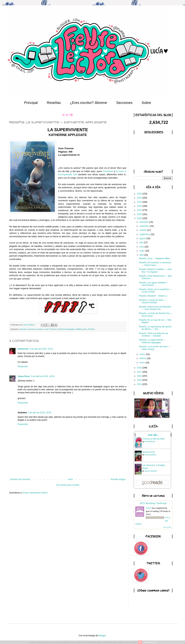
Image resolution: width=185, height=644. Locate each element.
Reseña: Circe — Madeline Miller (154, 259)
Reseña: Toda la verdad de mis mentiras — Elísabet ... (154, 335)
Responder (23, 366)
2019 (140, 218)
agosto (143, 238)
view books (167, 527)
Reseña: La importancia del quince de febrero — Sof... (155, 328)
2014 (140, 384)
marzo (143, 354)
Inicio (70, 479)
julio (142, 242)
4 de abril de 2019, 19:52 (41, 349)
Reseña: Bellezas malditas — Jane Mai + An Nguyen (155, 270)
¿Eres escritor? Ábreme (89, 103)
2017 (140, 372)
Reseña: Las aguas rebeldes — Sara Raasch (154, 284)
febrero (143, 358)
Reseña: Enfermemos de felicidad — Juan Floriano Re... (155, 308)
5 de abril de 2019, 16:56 (43, 376)
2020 (140, 214)
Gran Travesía (51, 329)
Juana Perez (24, 376)
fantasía (40, 329)
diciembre (144, 222)
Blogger (102, 636)
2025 (140, 194)
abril (142, 255)
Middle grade (81, 329)
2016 (140, 376)
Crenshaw (108, 171)
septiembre (145, 234)
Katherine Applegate (66, 329)
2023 (140, 202)
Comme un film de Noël (153, 439)
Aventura (32, 329)
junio (142, 247)
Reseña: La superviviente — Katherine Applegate (152, 341)
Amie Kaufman (150, 455)
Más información (150, 642)
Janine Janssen (151, 471)
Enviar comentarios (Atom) (35, 493)
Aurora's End (148, 452)
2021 (140, 210)
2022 (140, 206)
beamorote (23, 349)
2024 (140, 198)
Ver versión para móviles (68, 485)
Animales (23, 329)
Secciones (124, 103)
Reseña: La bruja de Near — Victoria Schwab (152, 301)
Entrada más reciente (20, 479)
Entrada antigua (118, 479)
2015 (140, 380)
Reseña (91, 329)
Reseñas (54, 103)
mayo (142, 251)
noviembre (145, 226)
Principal (31, 103)
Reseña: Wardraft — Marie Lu (153, 296)
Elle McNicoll (150, 442)
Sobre (146, 103)
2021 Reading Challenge (153, 503)
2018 (140, 368)
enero (143, 363)
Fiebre (149, 508)
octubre (143, 230)
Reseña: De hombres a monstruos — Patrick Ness (155, 264)
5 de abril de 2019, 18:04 (40, 413)
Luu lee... (153, 435)
